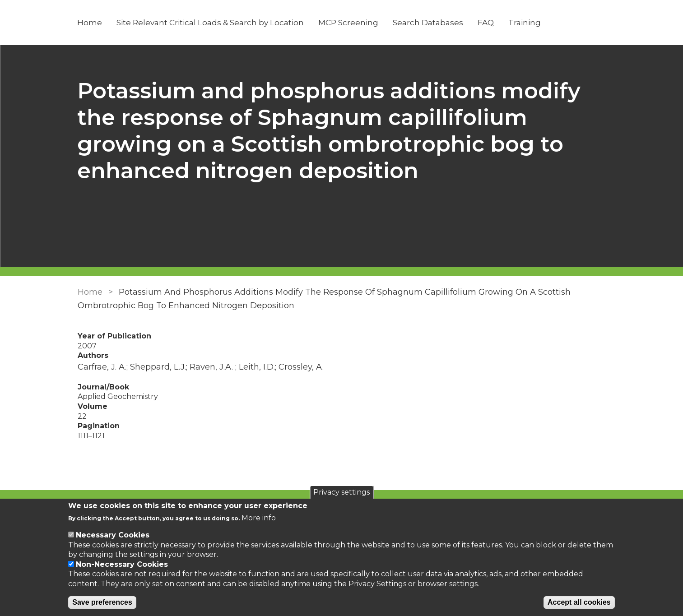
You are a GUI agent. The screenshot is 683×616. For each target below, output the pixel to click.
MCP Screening (349, 23)
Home (90, 23)
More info (259, 518)
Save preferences (102, 602)
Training (525, 23)
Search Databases (428, 23)
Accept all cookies (579, 602)
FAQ (486, 23)
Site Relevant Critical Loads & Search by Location (211, 23)
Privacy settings (341, 492)
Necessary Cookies (113, 535)
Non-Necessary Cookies (122, 564)
